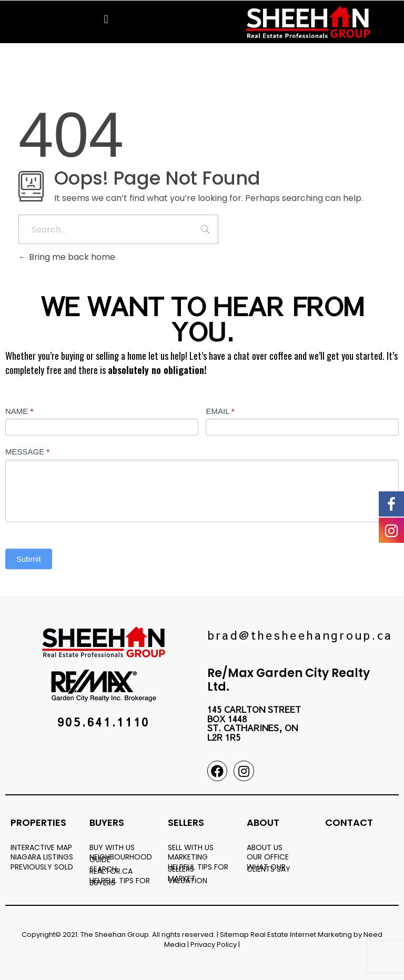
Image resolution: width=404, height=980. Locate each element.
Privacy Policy (214, 944)
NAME (19, 411)
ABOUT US (265, 847)
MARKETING (188, 857)
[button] (106, 19)
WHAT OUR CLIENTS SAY (269, 868)
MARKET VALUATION (188, 880)
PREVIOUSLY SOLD (42, 867)
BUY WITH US (112, 847)
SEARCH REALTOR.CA (111, 870)
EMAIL (220, 411)
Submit (29, 559)
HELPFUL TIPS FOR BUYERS (120, 882)
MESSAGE (27, 452)
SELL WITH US (191, 847)
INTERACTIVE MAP (41, 847)
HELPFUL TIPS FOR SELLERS (198, 868)
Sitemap (234, 934)
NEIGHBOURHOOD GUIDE (121, 858)
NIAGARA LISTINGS (42, 857)
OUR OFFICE (268, 857)
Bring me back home (67, 257)
